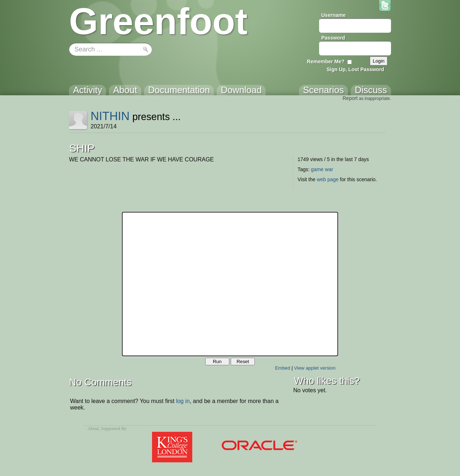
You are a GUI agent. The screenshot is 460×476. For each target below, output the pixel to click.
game (317, 169)
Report (350, 98)
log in (183, 401)
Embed (282, 368)
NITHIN (110, 116)
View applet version (315, 368)
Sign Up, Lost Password (355, 69)
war (329, 169)
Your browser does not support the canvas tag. (230, 284)
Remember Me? (326, 61)
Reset (243, 361)
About (93, 429)
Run (217, 361)
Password (333, 38)
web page (328, 179)
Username (333, 15)
